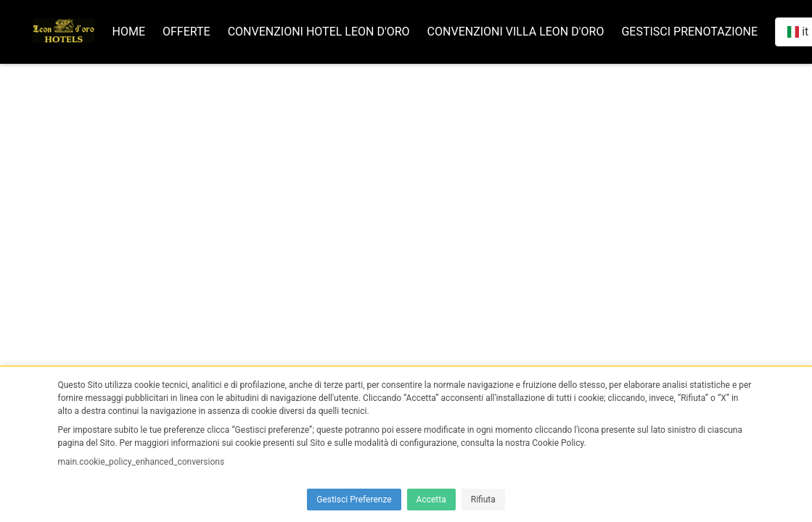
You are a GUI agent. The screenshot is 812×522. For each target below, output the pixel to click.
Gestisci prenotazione (689, 32)
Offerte (186, 32)
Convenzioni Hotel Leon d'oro (319, 32)
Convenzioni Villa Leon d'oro (516, 32)
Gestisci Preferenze (354, 500)
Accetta (431, 500)
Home (129, 32)
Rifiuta (483, 500)
